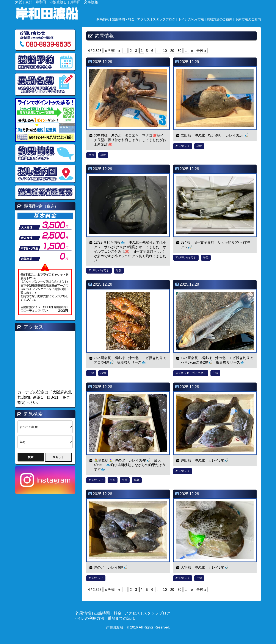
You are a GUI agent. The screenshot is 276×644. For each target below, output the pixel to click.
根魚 (103, 373)
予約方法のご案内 (248, 19)
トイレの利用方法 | (192, 19)
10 (165, 51)
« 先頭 (110, 51)
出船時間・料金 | (125, 19)
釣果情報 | (104, 19)
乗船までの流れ (121, 618)
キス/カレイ (183, 146)
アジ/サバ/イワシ (99, 270)
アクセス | (145, 19)
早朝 (103, 155)
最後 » (201, 51)
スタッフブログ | (165, 19)
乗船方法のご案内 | (221, 19)
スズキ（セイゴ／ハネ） (191, 373)
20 (172, 51)
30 (179, 51)
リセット (58, 457)
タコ (91, 155)
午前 (113, 480)
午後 (206, 257)
